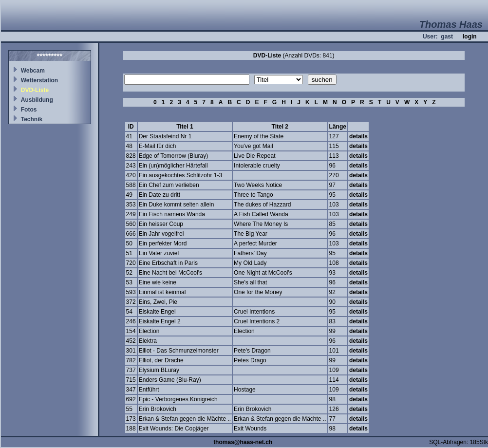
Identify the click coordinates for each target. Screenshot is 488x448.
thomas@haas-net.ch (243, 442)
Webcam (33, 71)
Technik (32, 119)
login (470, 37)
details (358, 136)
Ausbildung (37, 100)
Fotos (29, 110)
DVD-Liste (35, 90)
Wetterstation (39, 80)
